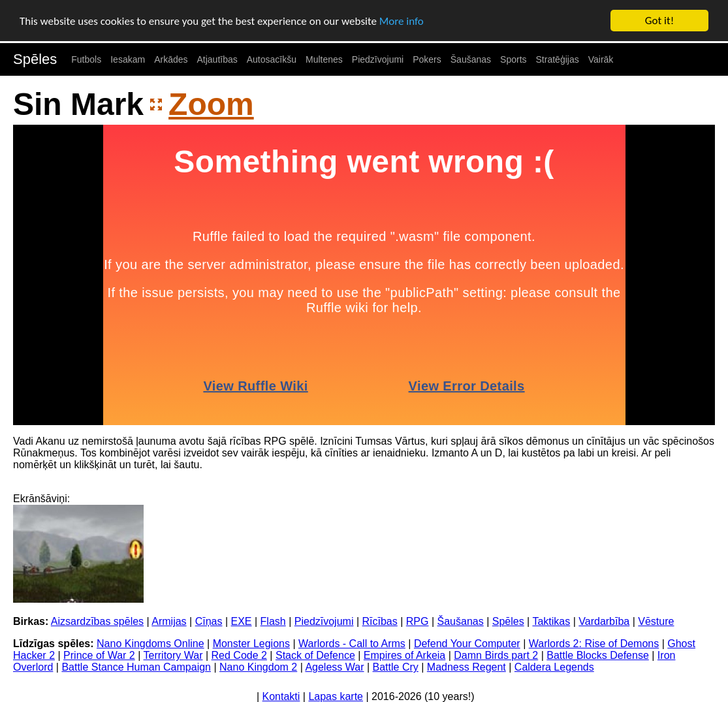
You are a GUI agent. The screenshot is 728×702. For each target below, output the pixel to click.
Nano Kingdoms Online (150, 644)
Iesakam (128, 59)
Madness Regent (467, 667)
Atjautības (217, 59)
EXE (242, 621)
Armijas (169, 621)
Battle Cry (396, 667)
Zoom (211, 104)
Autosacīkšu (272, 59)
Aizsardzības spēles (97, 621)
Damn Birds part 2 (496, 655)
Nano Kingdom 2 (258, 667)
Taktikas (551, 621)
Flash (273, 621)
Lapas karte (336, 696)
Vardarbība (604, 621)
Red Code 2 (239, 655)
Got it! (659, 21)
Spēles (35, 59)
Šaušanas (471, 59)
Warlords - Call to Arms (352, 644)
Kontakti (281, 696)
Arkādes (171, 59)
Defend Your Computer (467, 644)
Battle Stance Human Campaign (136, 667)
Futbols (86, 59)
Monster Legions (251, 644)
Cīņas (209, 621)
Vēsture (656, 621)
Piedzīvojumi (378, 59)
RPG (418, 621)
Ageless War (334, 667)
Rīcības (380, 621)
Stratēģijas (558, 59)
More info (402, 21)
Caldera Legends (554, 667)
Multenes (324, 59)
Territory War (173, 655)
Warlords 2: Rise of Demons (594, 644)
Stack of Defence (315, 655)
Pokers (427, 59)
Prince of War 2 (99, 655)
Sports (513, 59)
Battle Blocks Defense (598, 655)
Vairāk (601, 59)
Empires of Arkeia (404, 655)
